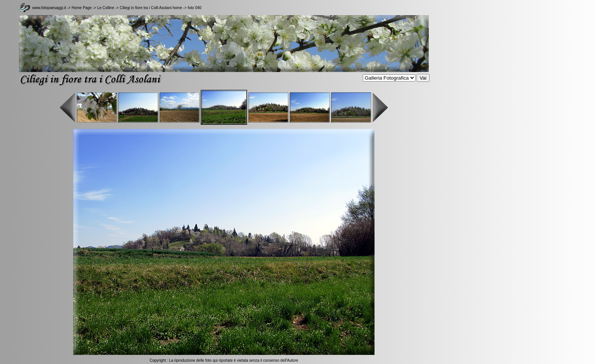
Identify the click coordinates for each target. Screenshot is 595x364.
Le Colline (106, 8)
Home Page (82, 8)
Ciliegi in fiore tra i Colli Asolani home (151, 8)
